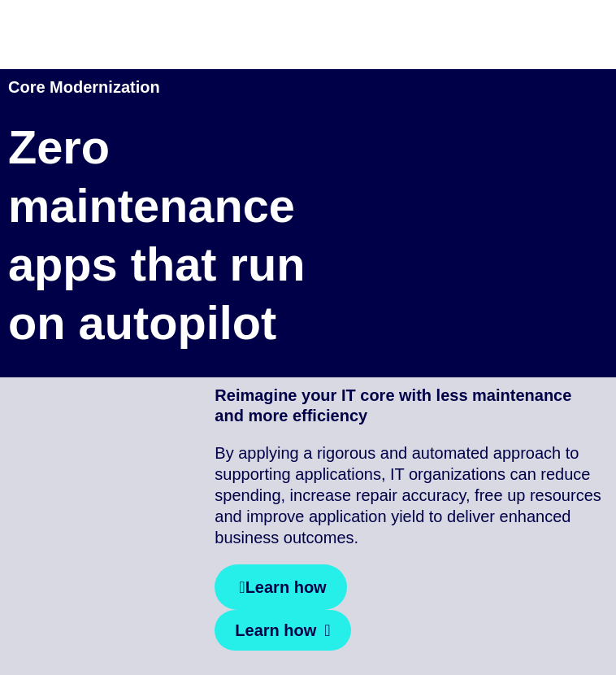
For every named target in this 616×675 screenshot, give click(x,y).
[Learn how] (280, 587)
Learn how (275, 630)
